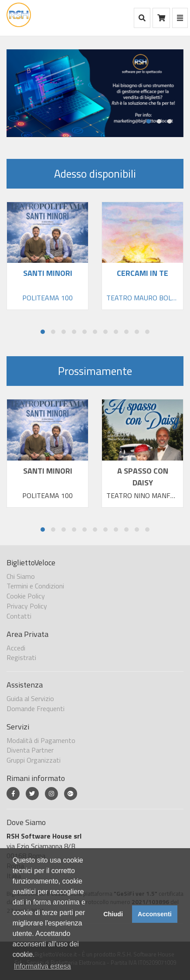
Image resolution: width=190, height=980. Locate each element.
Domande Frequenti (36, 708)
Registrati (21, 657)
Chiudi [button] (113, 914)
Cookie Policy (26, 596)
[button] (149, 121)
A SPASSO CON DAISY (143, 477)
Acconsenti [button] (155, 914)
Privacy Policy (27, 606)
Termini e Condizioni (35, 586)
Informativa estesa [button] (42, 966)
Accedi (16, 648)
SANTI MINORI (48, 471)
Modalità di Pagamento (41, 740)
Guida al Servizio (30, 698)
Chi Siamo (21, 576)
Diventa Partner (30, 750)
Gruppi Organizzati (34, 760)
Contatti (19, 616)
